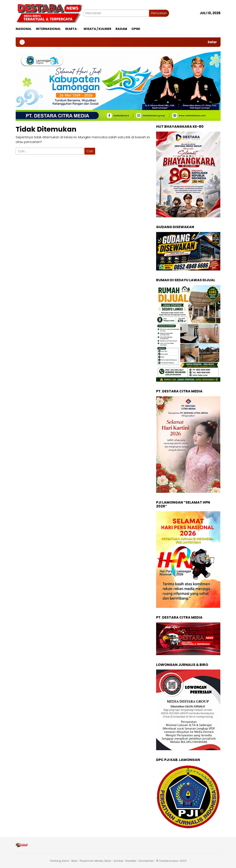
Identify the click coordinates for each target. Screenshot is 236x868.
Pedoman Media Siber (96, 861)
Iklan (74, 861)
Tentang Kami (59, 861)
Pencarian (159, 13)
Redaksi (131, 861)
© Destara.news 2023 (171, 861)
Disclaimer (146, 861)
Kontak (118, 861)
